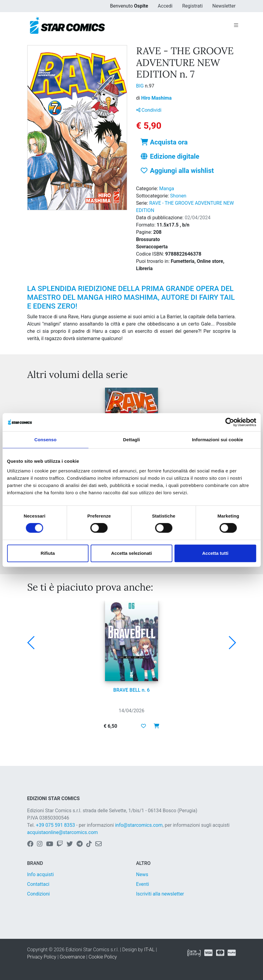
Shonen (178, 196)
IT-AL (149, 950)
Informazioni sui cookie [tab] (217, 440)
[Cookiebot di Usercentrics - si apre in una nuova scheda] (230, 422)
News (142, 874)
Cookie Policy (103, 957)
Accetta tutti (215, 553)
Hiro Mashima (156, 98)
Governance (72, 957)
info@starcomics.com (139, 825)
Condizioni (39, 894)
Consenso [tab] (46, 440)
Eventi (143, 884)
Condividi (149, 110)
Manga (167, 189)
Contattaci (38, 884)
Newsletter (224, 6)
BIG (141, 86)
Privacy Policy (42, 957)
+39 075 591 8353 (56, 825)
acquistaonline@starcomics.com (63, 832)
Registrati (192, 6)
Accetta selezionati (131, 553)
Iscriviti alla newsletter (160, 894)
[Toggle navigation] (236, 25)
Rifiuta (48, 553)
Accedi (165, 6)
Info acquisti (41, 874)
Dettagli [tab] (132, 440)
